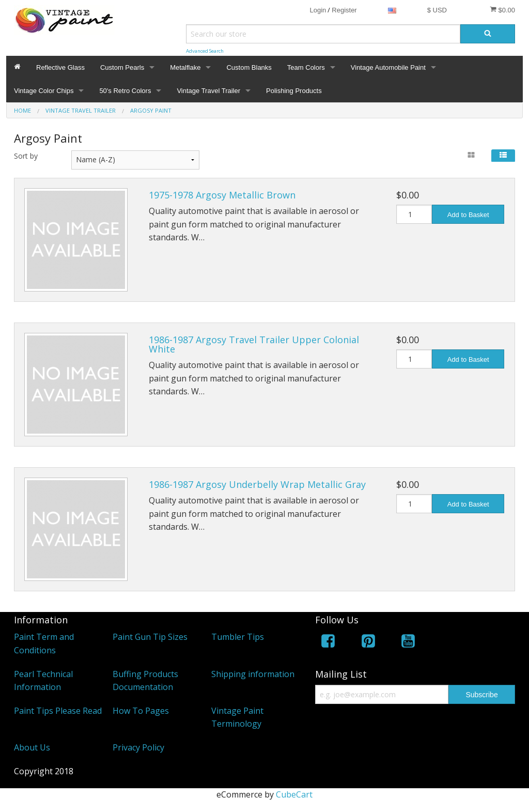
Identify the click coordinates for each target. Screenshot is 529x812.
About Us (32, 747)
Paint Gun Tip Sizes (150, 637)
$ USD (437, 10)
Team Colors (306, 67)
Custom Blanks (249, 67)
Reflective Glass (60, 67)
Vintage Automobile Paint (388, 67)
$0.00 (502, 10)
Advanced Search (205, 51)
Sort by (26, 156)
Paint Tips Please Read (58, 711)
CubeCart (294, 794)
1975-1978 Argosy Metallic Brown (222, 195)
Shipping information (253, 674)
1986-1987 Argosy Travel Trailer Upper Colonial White (254, 344)
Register (344, 10)
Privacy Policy (138, 747)
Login (318, 10)
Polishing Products (294, 91)
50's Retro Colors (125, 91)
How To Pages (141, 711)
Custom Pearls (122, 67)
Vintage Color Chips (44, 91)
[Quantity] (414, 214)
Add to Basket (468, 215)
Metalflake (185, 67)
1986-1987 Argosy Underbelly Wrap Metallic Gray (257, 484)
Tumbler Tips (238, 637)
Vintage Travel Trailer (208, 91)
